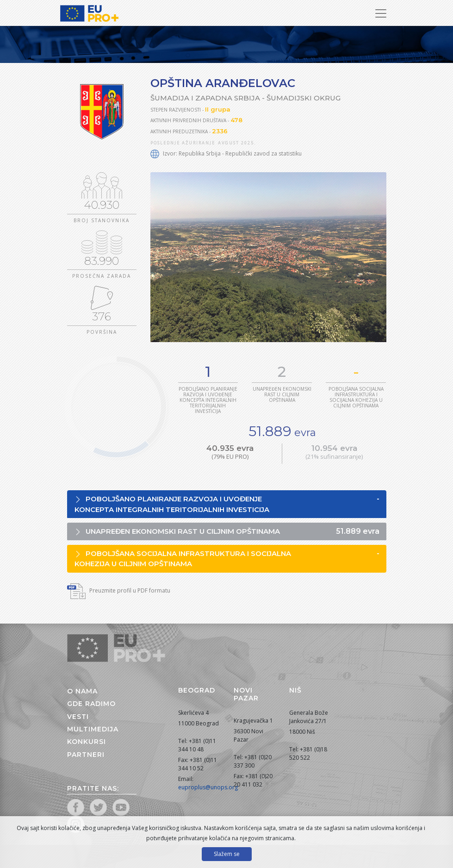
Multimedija (93, 729)
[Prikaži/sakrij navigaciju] (381, 13)
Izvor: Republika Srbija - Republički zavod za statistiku (226, 153)
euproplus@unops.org (208, 787)
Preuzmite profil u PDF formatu (119, 590)
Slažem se (227, 854)
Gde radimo (91, 704)
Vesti (78, 717)
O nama (82, 691)
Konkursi (87, 742)
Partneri (86, 755)
